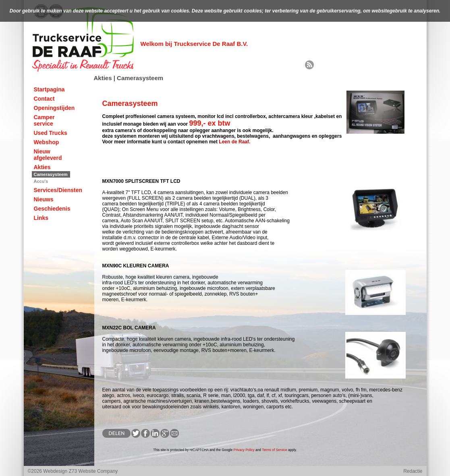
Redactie (413, 471)
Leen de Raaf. (234, 142)
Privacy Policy (244, 450)
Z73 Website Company (93, 471)
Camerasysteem (51, 174)
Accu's (41, 181)
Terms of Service (274, 450)
